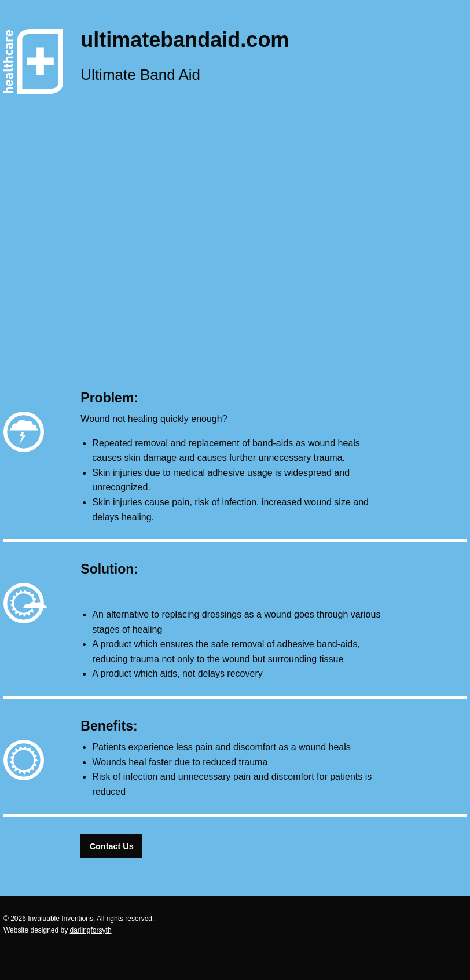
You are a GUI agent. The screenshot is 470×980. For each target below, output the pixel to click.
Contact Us (112, 846)
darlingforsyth (91, 930)
